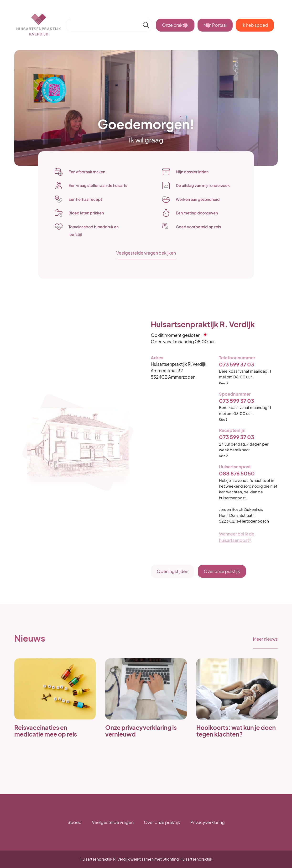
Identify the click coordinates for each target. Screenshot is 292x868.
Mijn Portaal (215, 25)
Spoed (75, 822)
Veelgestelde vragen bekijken (146, 253)
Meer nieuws (265, 639)
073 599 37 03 (237, 364)
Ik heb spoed (255, 25)
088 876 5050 (237, 473)
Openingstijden (172, 571)
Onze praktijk (175, 25)
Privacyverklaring (208, 822)
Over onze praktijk (222, 571)
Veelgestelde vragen (113, 822)
